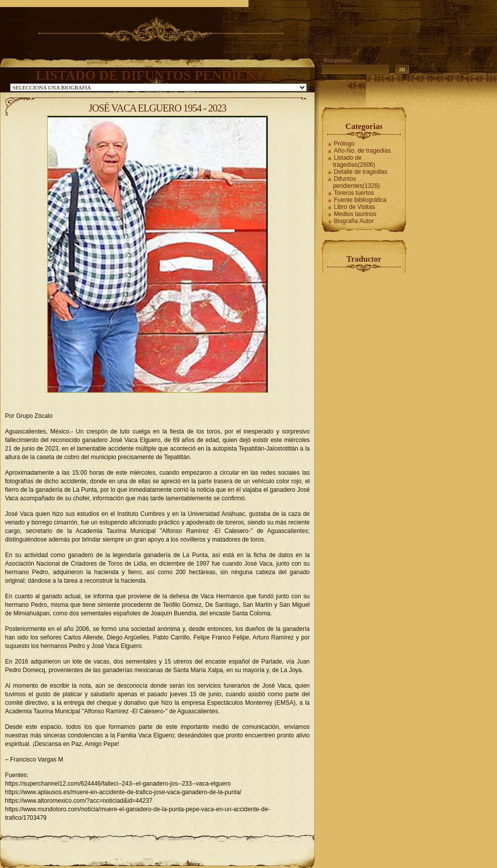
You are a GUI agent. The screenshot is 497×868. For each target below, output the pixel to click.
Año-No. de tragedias (362, 151)
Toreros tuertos (354, 193)
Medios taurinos (355, 214)
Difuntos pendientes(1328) (356, 182)
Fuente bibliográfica (360, 200)
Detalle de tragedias (361, 172)
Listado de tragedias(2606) (354, 161)
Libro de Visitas (354, 207)
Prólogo (344, 144)
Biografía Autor (354, 221)
